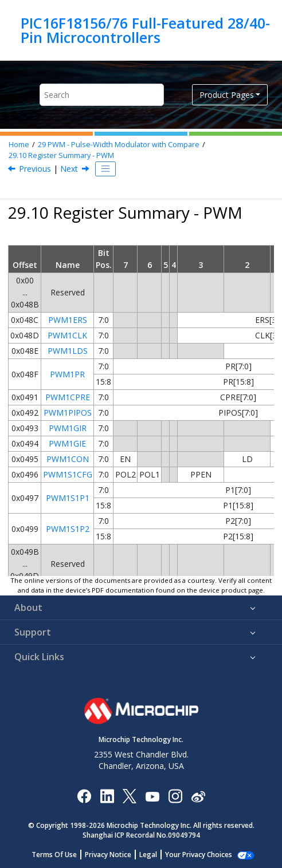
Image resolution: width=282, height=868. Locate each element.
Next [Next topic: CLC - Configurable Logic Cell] (69, 169)
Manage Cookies (199, 855)
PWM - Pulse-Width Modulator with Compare (119, 145)
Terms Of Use (60, 855)
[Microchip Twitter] (130, 796)
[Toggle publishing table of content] (105, 169)
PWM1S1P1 (68, 498)
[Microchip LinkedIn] (107, 796)
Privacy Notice (114, 855)
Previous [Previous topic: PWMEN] (35, 169)
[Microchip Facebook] (84, 796)
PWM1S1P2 (68, 529)
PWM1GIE (67, 443)
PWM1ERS (68, 320)
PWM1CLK (67, 335)
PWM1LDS (68, 351)
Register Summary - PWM (61, 155)
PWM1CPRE (68, 397)
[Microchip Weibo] (198, 796)
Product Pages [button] (227, 95)
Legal (154, 855)
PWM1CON (68, 459)
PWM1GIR (68, 428)
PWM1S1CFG (68, 474)
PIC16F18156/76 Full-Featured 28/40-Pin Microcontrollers (145, 30)
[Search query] (102, 95)
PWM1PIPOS (68, 413)
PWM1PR (67, 374)
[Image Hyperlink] (152, 796)
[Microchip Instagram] (175, 796)
